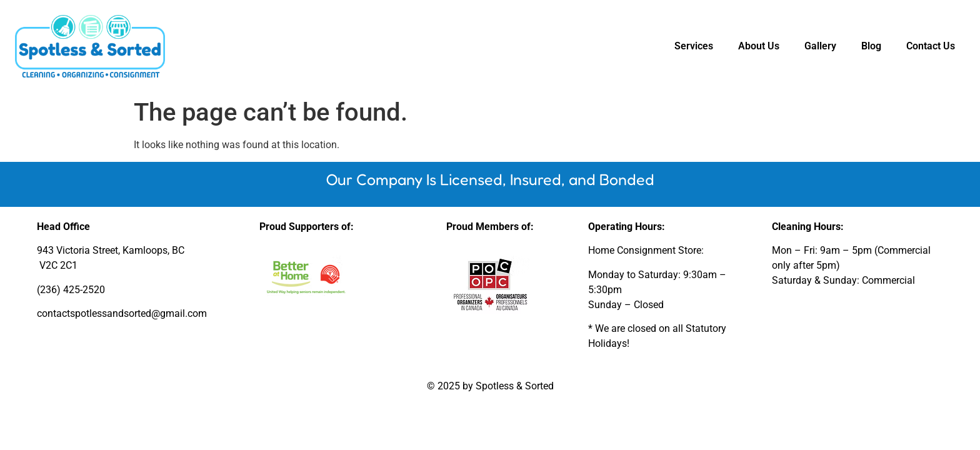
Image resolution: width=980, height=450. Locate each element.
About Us (759, 46)
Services (694, 46)
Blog (871, 46)
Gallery (820, 46)
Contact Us (931, 46)
